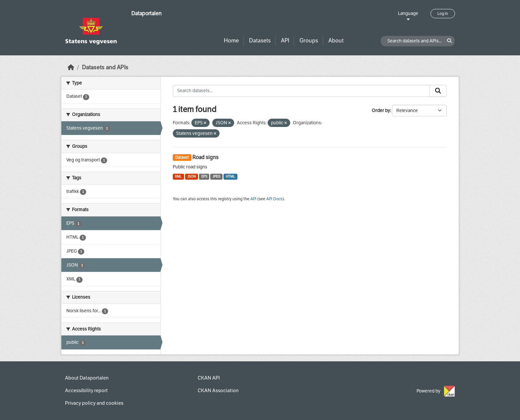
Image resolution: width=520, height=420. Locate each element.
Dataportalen (146, 13)
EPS (204, 177)
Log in (443, 14)
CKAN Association (218, 390)
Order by (381, 111)
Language (408, 13)
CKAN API (209, 378)
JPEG (216, 177)
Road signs (205, 157)
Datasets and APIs (105, 67)
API (285, 41)
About (336, 41)
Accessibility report (86, 390)
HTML (230, 177)
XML (178, 177)
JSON (192, 177)
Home (231, 41)
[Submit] (438, 91)
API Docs (274, 199)
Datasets (260, 41)
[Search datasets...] (301, 91)
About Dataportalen (87, 378)
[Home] (71, 67)
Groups (309, 41)
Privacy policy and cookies (94, 403)
